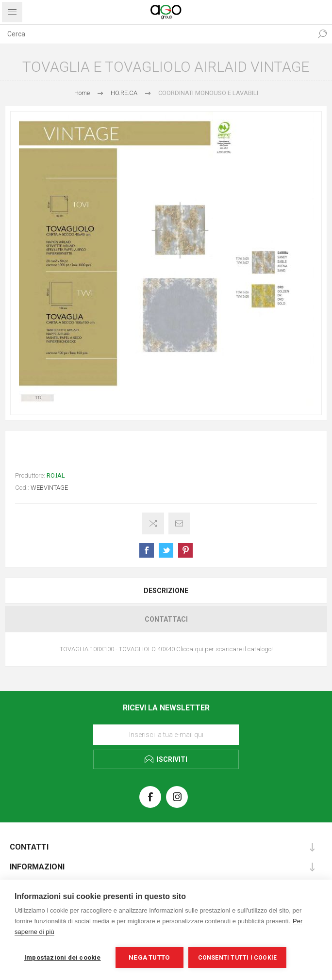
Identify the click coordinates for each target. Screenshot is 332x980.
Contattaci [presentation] (166, 619)
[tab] (166, 591)
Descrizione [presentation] (166, 591)
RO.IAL (56, 475)
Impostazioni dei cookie (63, 957)
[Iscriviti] (166, 735)
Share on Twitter (166, 550)
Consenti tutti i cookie (238, 958)
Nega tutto (149, 957)
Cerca (322, 34)
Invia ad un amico (179, 523)
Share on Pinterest (185, 550)
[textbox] (156, 34)
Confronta (153, 523)
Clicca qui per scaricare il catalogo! (224, 649)
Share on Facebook (147, 550)
